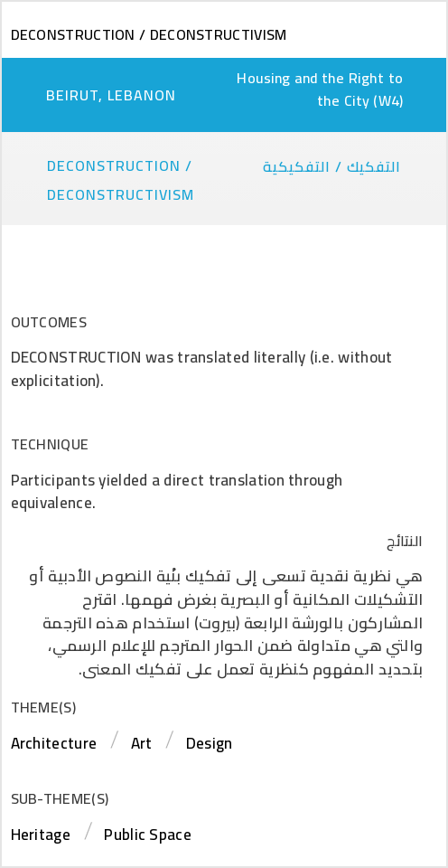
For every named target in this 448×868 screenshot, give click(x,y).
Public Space (148, 835)
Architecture (54, 743)
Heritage (41, 835)
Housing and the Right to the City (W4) (320, 89)
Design (210, 743)
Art (142, 743)
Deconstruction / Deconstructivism (149, 34)
